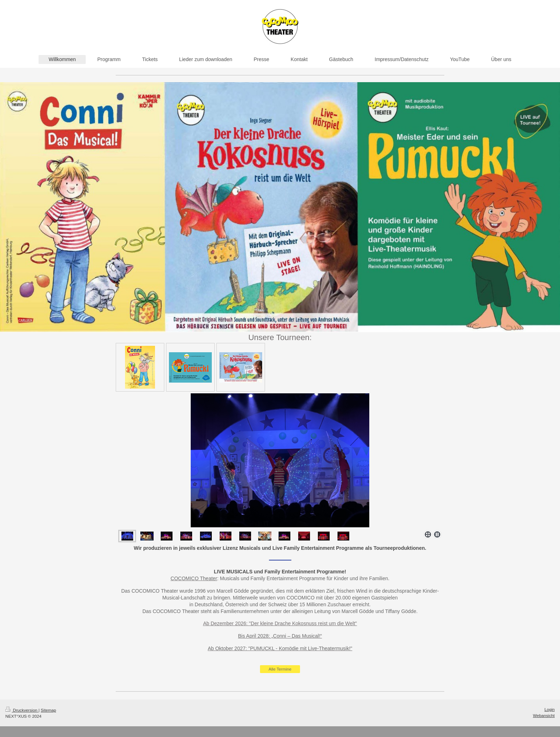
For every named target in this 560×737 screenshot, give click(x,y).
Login (549, 709)
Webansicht (544, 715)
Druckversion (22, 710)
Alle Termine (280, 669)
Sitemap (48, 710)
